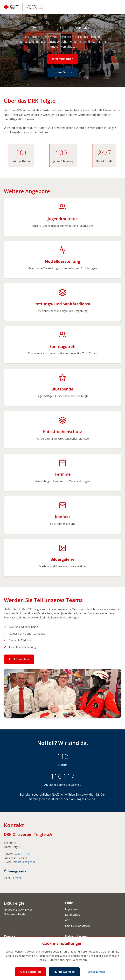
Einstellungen (96, 972)
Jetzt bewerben (19, 659)
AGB (68, 920)
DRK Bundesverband (78, 926)
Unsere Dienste (63, 72)
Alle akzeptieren (30, 972)
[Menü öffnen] (41, 7)
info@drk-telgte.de (24, 862)
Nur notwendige (64, 972)
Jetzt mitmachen (63, 59)
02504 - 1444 (22, 854)
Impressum (72, 909)
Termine (16, 878)
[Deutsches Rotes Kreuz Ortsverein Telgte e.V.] (21, 7)
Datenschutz (73, 915)
